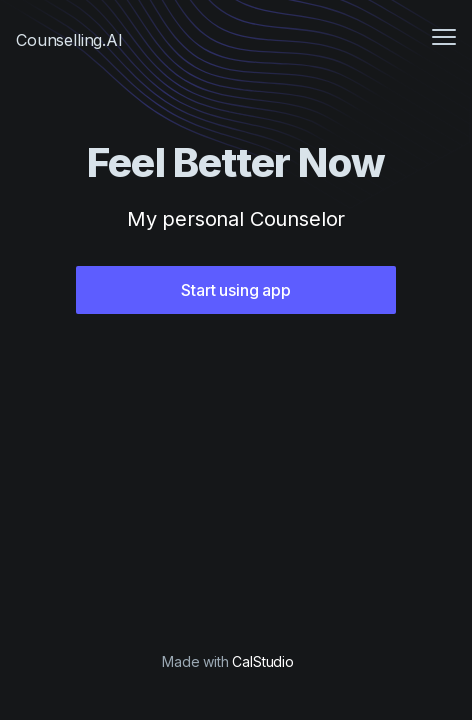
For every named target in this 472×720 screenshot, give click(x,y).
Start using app (236, 290)
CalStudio (263, 661)
